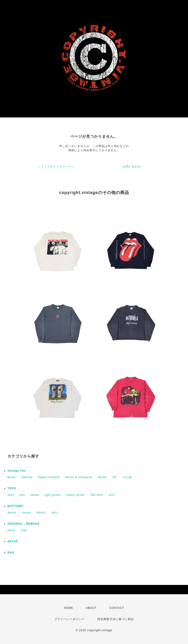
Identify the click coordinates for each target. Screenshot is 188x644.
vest (112, 495)
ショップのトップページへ (56, 167)
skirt (55, 513)
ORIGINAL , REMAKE (23, 524)
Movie (103, 477)
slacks (26, 513)
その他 (127, 477)
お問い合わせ (132, 167)
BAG (11, 553)
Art (115, 477)
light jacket (53, 495)
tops (24, 530)
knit (22, 495)
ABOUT (91, 608)
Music (12, 477)
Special (27, 477)
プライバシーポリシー (69, 619)
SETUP (13, 541)
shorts (41, 513)
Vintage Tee (16, 471)
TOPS (12, 488)
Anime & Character (79, 477)
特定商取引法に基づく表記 (116, 619)
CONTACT (117, 608)
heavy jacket (76, 495)
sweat (35, 495)
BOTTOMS (15, 506)
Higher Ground (49, 477)
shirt (11, 495)
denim (12, 513)
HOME (68, 608)
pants (11, 530)
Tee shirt (97, 495)
